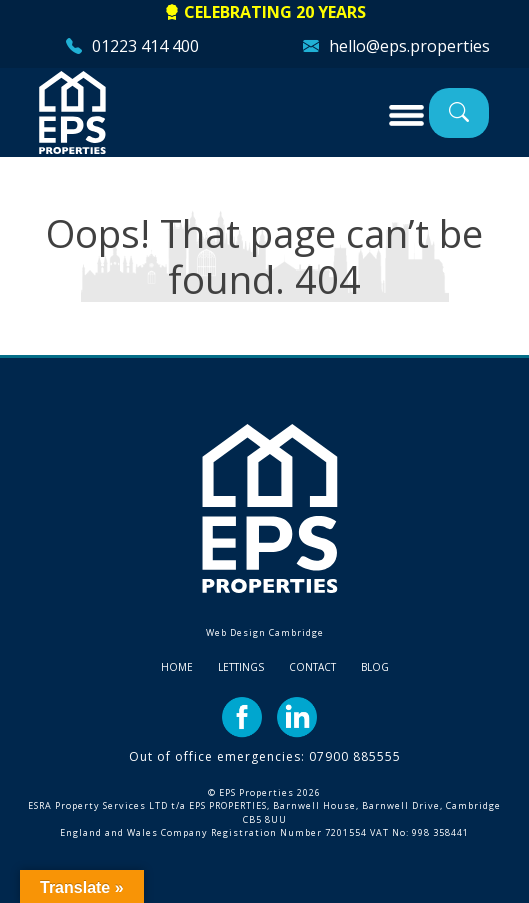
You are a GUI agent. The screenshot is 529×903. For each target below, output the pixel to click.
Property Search (459, 112)
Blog (375, 667)
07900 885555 (355, 756)
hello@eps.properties (409, 46)
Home (177, 667)
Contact (312, 667)
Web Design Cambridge (265, 632)
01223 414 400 (145, 46)
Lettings (241, 667)
